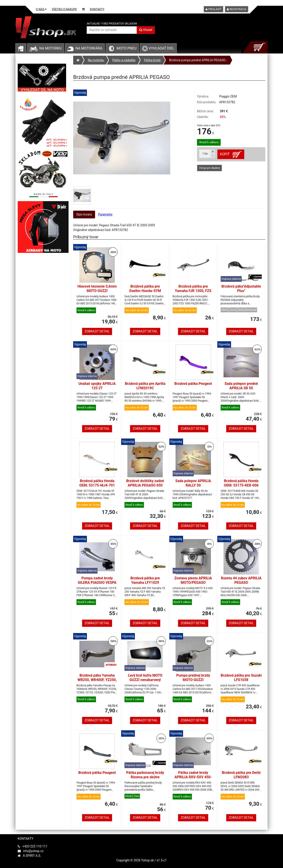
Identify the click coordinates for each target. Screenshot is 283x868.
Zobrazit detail (97, 331)
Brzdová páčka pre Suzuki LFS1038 (241, 678)
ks (205, 154)
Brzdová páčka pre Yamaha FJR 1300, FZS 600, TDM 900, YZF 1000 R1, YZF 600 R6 (193, 293)
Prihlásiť (213, 9)
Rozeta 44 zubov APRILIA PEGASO (241, 580)
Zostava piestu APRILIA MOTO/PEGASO (193, 580)
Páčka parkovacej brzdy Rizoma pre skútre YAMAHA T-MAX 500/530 (145, 777)
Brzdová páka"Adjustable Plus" (241, 289)
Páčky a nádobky (124, 60)
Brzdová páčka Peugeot (193, 384)
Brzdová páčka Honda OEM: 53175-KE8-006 (241, 483)
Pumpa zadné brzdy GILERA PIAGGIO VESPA (97, 580)
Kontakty (97, 9)
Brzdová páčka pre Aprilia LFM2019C (145, 386)
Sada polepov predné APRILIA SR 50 (241, 386)
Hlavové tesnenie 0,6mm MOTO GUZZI (97, 289)
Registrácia (237, 9)
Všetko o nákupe (64, 9)
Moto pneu (126, 48)
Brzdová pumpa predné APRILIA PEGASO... (198, 60)
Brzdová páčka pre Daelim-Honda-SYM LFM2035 (145, 291)
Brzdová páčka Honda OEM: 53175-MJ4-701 (97, 483)
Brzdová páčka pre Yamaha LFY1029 (145, 580)
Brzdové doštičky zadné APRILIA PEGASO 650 (145, 483)
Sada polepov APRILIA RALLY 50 (193, 483)
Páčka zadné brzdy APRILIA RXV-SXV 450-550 (193, 777)
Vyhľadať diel (158, 48)
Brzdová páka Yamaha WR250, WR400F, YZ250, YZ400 (97, 680)
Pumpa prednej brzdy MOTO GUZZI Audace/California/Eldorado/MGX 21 (193, 682)
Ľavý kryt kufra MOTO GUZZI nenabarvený (145, 678)
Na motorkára (89, 48)
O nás (41, 9)
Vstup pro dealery (209, 168)
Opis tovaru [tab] (84, 214)
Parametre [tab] (105, 214)
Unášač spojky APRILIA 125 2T (97, 386)
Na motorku (51, 48)
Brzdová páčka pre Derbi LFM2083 (241, 775)
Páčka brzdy (152, 60)
